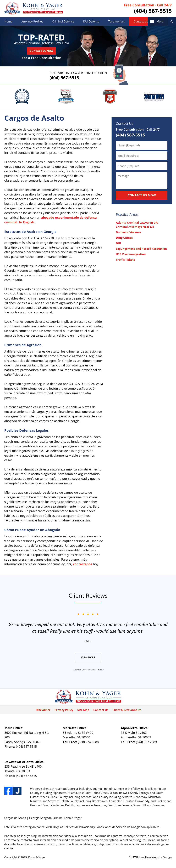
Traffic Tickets (125, 260)
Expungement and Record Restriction (141, 249)
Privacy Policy (64, 710)
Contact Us (141, 21)
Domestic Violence (128, 232)
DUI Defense (91, 21)
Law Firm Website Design (150, 857)
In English (27, 222)
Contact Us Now (42, 51)
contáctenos (83, 564)
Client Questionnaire (127, 710)
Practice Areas (127, 214)
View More (88, 657)
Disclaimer (43, 710)
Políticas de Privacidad (78, 827)
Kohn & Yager (37, 857)
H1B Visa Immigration (131, 254)
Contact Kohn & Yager (148, 9)
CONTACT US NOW (142, 195)
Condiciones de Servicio (111, 827)
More (160, 21)
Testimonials (117, 21)
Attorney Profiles (32, 21)
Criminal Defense (63, 21)
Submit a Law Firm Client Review (88, 670)
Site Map (83, 710)
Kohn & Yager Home (34, 9)
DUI (118, 243)
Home (8, 21)
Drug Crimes (124, 238)
